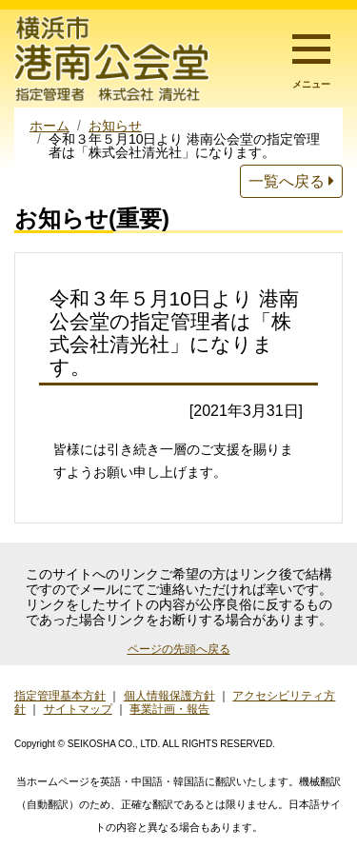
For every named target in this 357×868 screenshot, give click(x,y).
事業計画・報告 (169, 709)
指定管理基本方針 (60, 696)
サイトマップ (78, 709)
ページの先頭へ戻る (179, 649)
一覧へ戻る (291, 181)
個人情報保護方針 (169, 696)
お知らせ (115, 126)
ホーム (50, 126)
